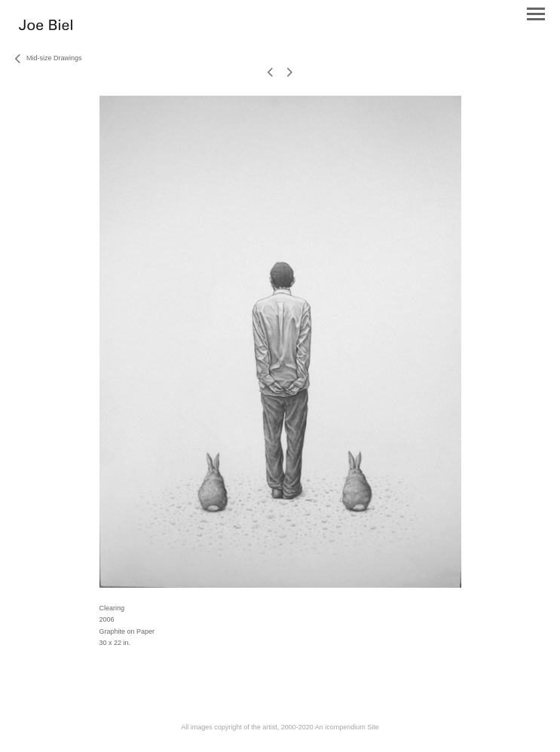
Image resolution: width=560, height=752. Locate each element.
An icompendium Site (347, 727)
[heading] (46, 27)
